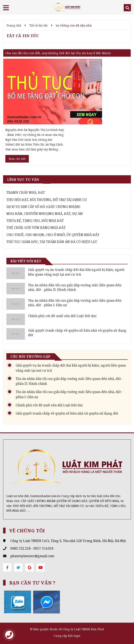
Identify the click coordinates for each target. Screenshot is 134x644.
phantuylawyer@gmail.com (32, 556)
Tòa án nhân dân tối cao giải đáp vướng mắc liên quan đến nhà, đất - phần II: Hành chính (75, 287)
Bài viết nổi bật (26, 261)
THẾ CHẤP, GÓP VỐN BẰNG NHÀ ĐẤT (36, 228)
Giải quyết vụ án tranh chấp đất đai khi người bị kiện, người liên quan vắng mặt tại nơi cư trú (76, 272)
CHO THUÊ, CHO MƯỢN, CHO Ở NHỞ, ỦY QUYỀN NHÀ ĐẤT (53, 235)
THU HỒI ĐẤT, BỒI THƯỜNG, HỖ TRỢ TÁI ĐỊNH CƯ (47, 200)
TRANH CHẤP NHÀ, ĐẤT (26, 193)
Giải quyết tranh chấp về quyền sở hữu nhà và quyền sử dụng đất (67, 413)
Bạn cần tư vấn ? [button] (32, 583)
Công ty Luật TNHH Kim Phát (83, 629)
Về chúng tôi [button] (27, 531)
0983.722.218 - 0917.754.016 (32, 548)
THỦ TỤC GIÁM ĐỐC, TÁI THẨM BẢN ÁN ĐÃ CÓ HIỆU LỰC (52, 242)
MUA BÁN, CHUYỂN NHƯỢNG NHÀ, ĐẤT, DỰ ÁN (45, 214)
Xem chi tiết (17, 159)
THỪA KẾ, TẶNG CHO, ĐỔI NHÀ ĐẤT (35, 221)
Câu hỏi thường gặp (30, 356)
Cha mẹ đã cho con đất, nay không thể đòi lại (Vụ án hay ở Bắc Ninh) (58, 53)
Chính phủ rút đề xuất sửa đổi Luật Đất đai (62, 316)
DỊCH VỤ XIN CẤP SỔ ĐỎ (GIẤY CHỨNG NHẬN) (43, 207)
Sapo (77, 636)
